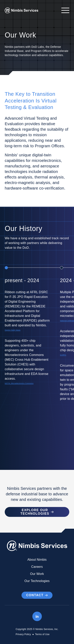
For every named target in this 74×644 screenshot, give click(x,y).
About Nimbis (37, 560)
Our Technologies (37, 581)
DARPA (63, 355)
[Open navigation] (63, 10)
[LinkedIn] (37, 616)
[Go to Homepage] (22, 10)
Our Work (37, 574)
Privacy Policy (23, 634)
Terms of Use (42, 634)
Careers (37, 567)
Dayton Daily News (13, 330)
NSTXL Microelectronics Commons (19, 383)
